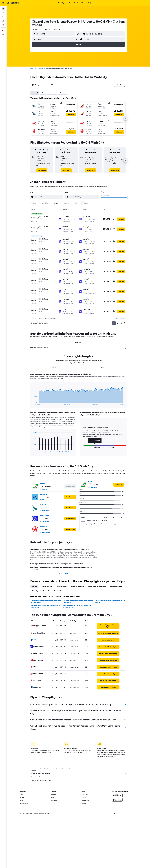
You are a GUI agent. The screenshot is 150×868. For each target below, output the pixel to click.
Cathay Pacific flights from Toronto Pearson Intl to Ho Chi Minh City (46, 602)
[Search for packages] (3, 21)
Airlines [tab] (34, 587)
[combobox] (37, 29)
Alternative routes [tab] (46, 587)
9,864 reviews (45, 521)
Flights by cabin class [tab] (78, 587)
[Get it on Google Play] (117, 795)
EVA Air (43, 483)
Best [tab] (43, 93)
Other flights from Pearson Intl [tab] (41, 591)
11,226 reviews (45, 532)
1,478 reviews (45, 489)
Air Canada (44, 526)
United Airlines (45, 516)
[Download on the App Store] (117, 800)
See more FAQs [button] (64, 574)
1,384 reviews (45, 511)
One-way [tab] (63, 93)
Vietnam (41, 69)
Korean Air (44, 494)
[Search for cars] (3, 17)
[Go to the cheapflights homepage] (14, 3)
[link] (42, 170)
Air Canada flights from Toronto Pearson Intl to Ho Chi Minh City (78, 602)
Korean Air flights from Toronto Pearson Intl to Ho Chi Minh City (46, 606)
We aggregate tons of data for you (79, 777)
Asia (36, 69)
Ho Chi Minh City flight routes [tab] (97, 587)
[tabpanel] (78, 416)
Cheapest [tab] (35, 93)
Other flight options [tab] (116, 587)
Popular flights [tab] (59, 591)
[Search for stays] (3, 13)
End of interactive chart (32, 403)
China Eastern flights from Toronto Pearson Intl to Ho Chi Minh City (77, 606)
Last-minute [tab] (52, 93)
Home (31, 69)
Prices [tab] (54, 368)
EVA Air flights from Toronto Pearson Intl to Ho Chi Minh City (110, 602)
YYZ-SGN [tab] (78, 343)
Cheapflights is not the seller (79, 773)
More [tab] (103, 368)
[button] (3, 3)
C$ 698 (37, 25)
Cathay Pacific (45, 505)
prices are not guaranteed (68, 768)
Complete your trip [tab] (62, 587)
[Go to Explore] (3, 25)
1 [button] (114, 323)
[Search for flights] (3, 9)
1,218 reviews (45, 500)
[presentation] (44, 26)
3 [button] (122, 323)
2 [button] (118, 323)
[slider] (128, 197)
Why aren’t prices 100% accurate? (79, 780)
